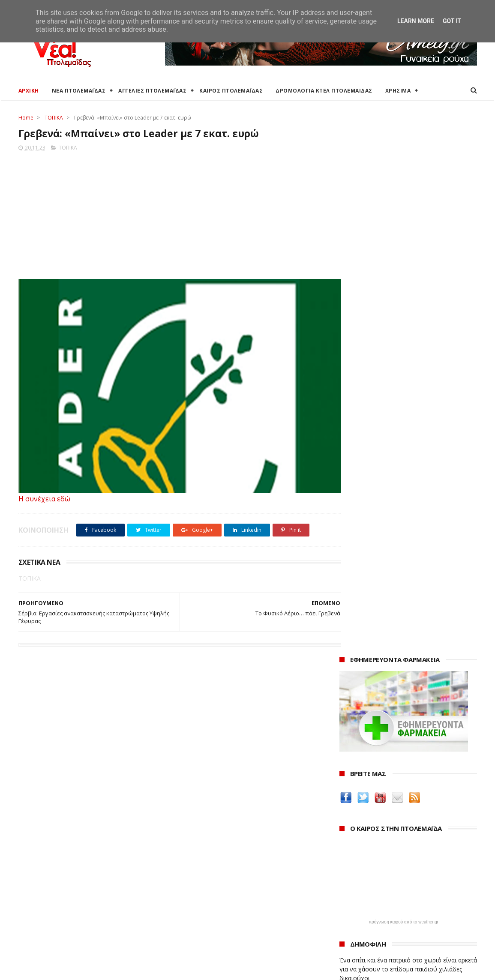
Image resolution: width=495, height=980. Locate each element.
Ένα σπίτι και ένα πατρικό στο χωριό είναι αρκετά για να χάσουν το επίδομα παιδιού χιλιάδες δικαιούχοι (408, 430)
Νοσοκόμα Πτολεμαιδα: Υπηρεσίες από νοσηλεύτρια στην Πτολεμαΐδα (402, 788)
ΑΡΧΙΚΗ (29, 91)
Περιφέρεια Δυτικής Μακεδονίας (219, 894)
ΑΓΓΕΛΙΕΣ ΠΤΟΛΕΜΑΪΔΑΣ (152, 91)
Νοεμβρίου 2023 (371, 920)
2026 (347, 863)
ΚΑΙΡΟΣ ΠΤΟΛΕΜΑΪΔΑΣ (231, 91)
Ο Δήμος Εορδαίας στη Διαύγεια (219, 873)
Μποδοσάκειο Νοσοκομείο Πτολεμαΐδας (231, 921)
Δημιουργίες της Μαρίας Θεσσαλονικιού (404, 764)
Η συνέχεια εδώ (44, 499)
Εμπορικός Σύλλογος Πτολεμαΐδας (222, 931)
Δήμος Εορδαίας (196, 863)
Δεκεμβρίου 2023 (372, 908)
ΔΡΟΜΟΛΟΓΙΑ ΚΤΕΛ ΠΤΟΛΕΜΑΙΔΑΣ (324, 91)
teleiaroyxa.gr (361, 733)
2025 (347, 875)
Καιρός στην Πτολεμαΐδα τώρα (61, 873)
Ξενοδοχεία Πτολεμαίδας (54, 914)
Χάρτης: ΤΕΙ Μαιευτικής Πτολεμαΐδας (69, 934)
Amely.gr (353, 723)
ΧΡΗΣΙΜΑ (398, 91)
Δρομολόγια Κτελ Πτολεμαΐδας (62, 904)
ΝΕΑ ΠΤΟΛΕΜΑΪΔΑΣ (79, 91)
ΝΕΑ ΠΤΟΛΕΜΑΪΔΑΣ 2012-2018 (59, 969)
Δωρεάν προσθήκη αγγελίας (58, 894)
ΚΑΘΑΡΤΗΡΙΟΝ (362, 774)
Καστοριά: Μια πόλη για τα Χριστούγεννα (403, 930)
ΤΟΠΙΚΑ (54, 118)
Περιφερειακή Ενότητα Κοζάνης (218, 883)
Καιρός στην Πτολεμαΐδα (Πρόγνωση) (71, 863)
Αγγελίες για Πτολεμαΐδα (53, 883)
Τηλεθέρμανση (195, 942)
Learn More (416, 21)
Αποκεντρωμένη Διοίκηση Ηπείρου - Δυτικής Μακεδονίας (236, 907)
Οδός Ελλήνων (362, 754)
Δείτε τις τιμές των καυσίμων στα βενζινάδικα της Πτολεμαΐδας (394, 678)
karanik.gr (355, 743)
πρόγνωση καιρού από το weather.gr (403, 383)
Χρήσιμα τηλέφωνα (45, 945)
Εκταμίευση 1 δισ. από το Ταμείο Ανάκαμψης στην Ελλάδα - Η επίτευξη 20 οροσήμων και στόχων (401, 493)
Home (26, 118)
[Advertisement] (171, 213)
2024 (347, 886)
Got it (452, 21)
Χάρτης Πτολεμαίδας (46, 924)
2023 (347, 898)
